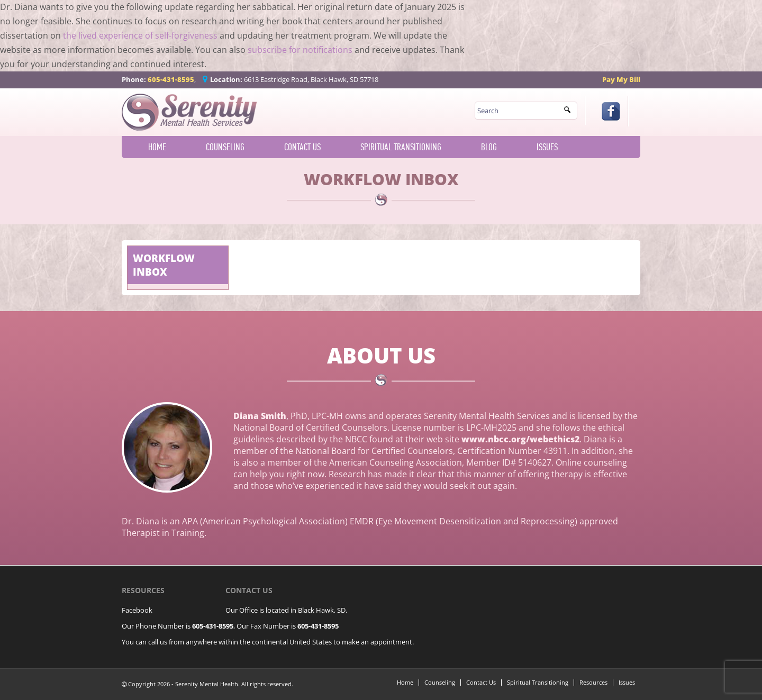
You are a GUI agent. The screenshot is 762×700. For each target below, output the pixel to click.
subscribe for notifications (300, 50)
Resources (593, 682)
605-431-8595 (171, 79)
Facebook (137, 610)
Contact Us (302, 147)
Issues (547, 147)
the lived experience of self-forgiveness (140, 35)
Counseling (225, 147)
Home (157, 147)
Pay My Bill (621, 79)
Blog (489, 147)
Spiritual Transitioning (401, 147)
